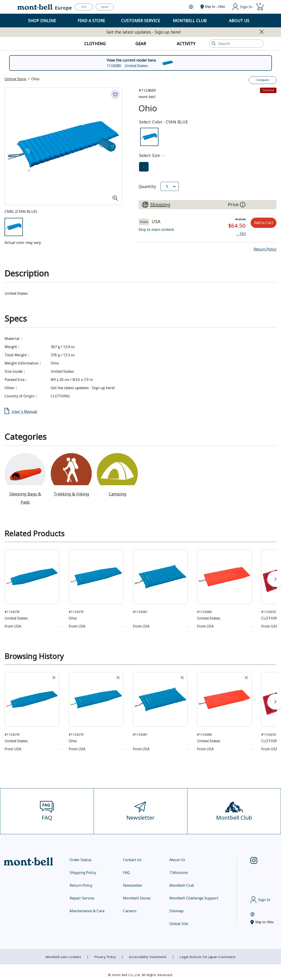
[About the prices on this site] (243, 205)
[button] (265, 249)
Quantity (147, 186)
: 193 (241, 234)
